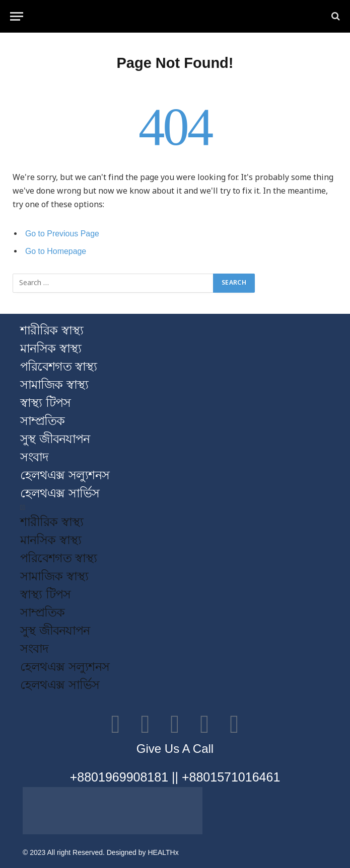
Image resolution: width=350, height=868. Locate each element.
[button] (175, 508)
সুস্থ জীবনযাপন (55, 439)
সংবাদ (34, 457)
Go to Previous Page (62, 234)
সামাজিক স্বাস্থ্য (54, 384)
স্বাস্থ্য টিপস (45, 403)
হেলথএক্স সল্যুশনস (65, 475)
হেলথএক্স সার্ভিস (60, 493)
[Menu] (17, 16)
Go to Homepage (56, 251)
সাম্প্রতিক (42, 421)
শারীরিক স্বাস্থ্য (52, 330)
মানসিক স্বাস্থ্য (51, 348)
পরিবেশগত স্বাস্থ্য (59, 366)
